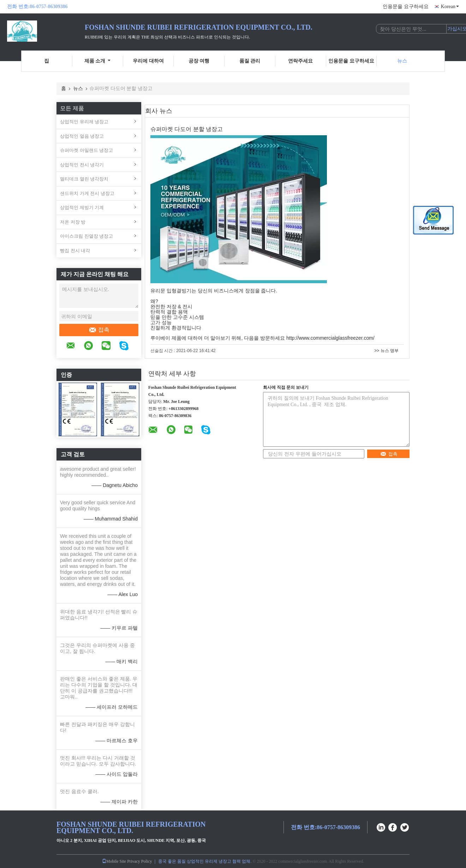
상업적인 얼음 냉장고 (82, 136)
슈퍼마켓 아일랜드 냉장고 (86, 150)
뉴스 (402, 61)
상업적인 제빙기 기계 (82, 207)
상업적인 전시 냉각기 (82, 165)
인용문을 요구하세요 (406, 7)
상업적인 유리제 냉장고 (84, 122)
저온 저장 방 (73, 222)
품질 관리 (250, 61)
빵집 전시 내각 (75, 251)
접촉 (99, 330)
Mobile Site (114, 861)
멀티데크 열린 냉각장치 (84, 179)
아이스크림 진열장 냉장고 (86, 236)
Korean (450, 7)
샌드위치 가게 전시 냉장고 (87, 193)
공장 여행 (199, 61)
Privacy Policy (139, 861)
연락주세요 (300, 61)
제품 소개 (98, 61)
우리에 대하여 (148, 61)
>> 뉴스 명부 (386, 351)
